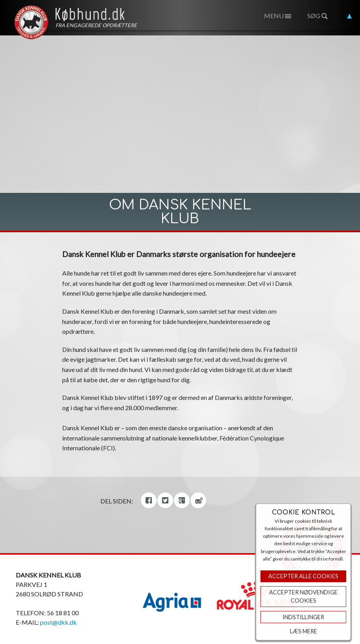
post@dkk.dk (58, 622)
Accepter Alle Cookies (303, 576)
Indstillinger (303, 617)
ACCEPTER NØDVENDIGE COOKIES (303, 597)
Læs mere (304, 631)
